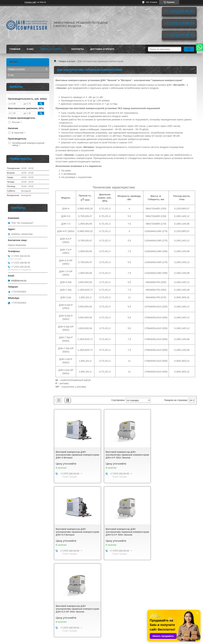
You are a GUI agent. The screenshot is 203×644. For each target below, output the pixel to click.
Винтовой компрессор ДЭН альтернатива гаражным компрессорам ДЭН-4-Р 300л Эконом (125, 455)
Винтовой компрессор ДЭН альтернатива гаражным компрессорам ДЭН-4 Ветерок (72, 455)
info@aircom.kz (19, 281)
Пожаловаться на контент (112, 641)
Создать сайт (30, 2)
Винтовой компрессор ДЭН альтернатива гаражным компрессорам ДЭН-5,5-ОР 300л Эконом (122, 533)
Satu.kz (115, 638)
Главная (15, 49)
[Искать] (189, 49)
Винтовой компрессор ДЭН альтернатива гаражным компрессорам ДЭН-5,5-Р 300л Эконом (73, 533)
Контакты (78, 49)
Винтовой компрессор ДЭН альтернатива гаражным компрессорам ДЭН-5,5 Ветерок (170, 455)
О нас (30, 49)
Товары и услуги (51, 49)
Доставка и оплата (102, 49)
